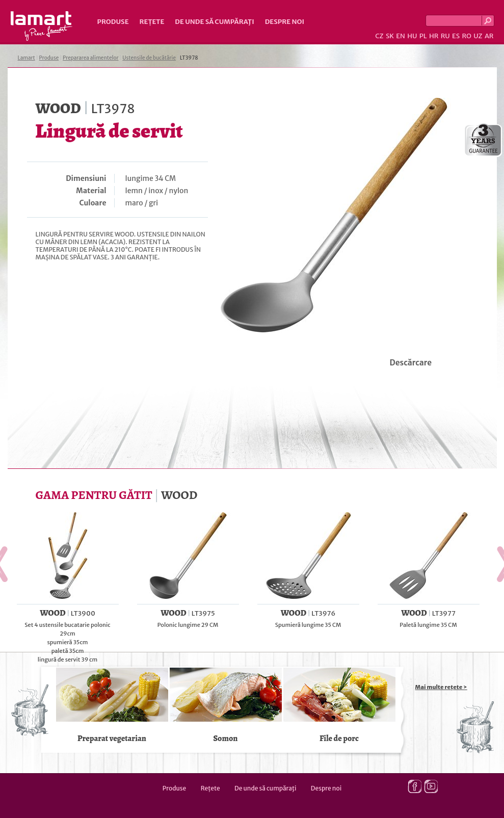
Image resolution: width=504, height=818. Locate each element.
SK (390, 36)
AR (489, 36)
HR (434, 36)
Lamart (42, 26)
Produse (113, 22)
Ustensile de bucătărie (149, 58)
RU (445, 36)
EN (401, 36)
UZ (478, 36)
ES (456, 36)
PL (423, 36)
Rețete (152, 22)
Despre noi (285, 22)
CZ (379, 36)
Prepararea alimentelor (90, 58)
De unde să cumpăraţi (214, 22)
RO (466, 36)
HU (412, 36)
